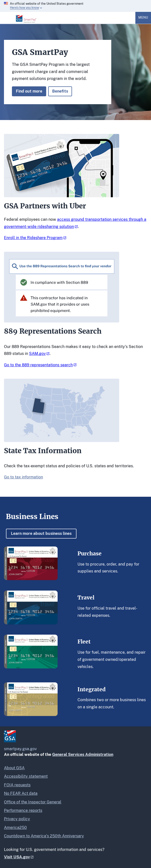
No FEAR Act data (21, 793)
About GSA (14, 768)
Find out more (29, 91)
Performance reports (23, 810)
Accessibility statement (26, 776)
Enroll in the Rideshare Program (33, 238)
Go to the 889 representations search (38, 365)
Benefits (60, 91)
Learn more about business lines (41, 533)
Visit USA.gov (17, 857)
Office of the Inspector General (33, 802)
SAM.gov (37, 354)
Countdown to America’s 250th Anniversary (44, 836)
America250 (15, 828)
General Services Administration (83, 755)
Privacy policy (17, 819)
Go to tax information (23, 477)
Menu (143, 17)
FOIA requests (17, 785)
